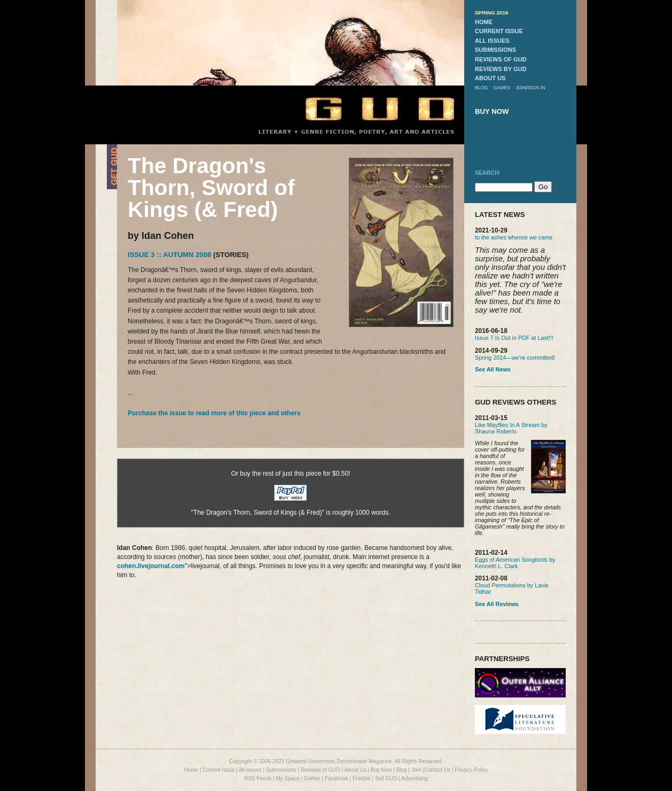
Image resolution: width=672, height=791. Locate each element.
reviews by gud (501, 69)
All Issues (250, 770)
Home (191, 770)
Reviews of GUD (321, 770)
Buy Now (381, 770)
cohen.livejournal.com (151, 566)
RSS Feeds (258, 778)
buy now (492, 111)
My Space (288, 778)
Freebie (362, 778)
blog (481, 88)
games (502, 88)
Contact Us (437, 770)
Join (416, 770)
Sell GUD (386, 778)
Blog (402, 770)
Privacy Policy (471, 770)
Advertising (414, 778)
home (484, 22)
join (521, 88)
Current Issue (218, 770)
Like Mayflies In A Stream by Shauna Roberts (511, 428)
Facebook (337, 778)
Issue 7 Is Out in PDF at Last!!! (514, 338)
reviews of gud (501, 59)
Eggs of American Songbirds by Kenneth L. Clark (515, 563)
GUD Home (371, 108)
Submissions (281, 770)
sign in (537, 88)
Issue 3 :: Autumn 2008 (169, 255)
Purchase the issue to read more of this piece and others (214, 413)
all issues (492, 41)
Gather (312, 778)
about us (490, 78)
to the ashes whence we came (514, 237)
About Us (355, 770)
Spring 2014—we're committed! (515, 358)
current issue (499, 31)
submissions (495, 50)
